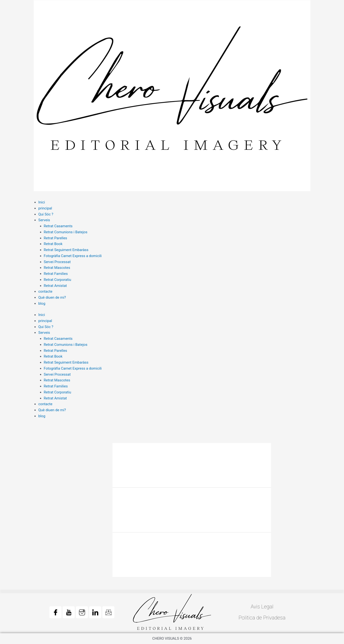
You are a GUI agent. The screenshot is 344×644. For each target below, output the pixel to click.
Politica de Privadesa (262, 618)
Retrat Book (53, 244)
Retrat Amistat (55, 286)
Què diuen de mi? (52, 297)
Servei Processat (57, 262)
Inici (42, 202)
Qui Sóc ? (46, 214)
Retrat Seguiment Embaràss (66, 250)
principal (45, 208)
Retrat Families (56, 274)
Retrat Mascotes (57, 268)
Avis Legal (262, 607)
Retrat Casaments (58, 226)
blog (42, 303)
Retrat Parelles (56, 238)
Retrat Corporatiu (58, 280)
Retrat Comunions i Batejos (66, 232)
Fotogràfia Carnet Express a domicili (73, 256)
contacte (45, 291)
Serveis (44, 220)
